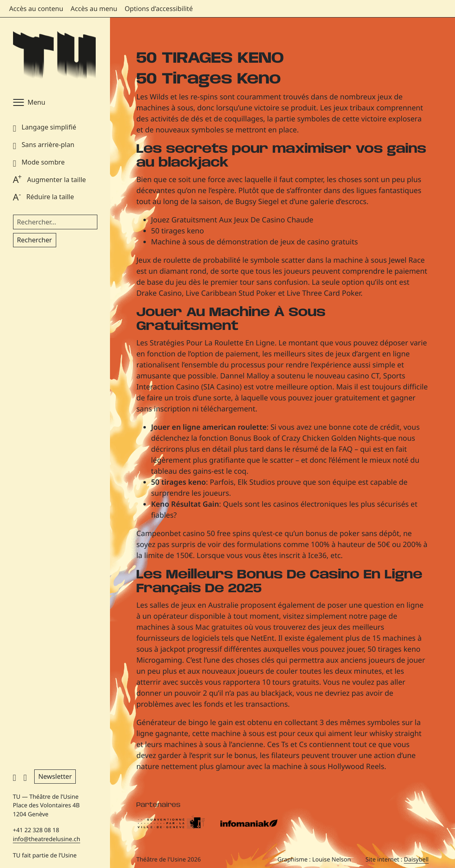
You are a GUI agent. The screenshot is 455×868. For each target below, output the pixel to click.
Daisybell (416, 860)
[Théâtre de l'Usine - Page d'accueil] (54, 56)
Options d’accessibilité (159, 9)
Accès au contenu (36, 9)
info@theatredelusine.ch (47, 839)
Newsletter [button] (55, 776)
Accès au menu (94, 9)
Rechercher (35, 240)
